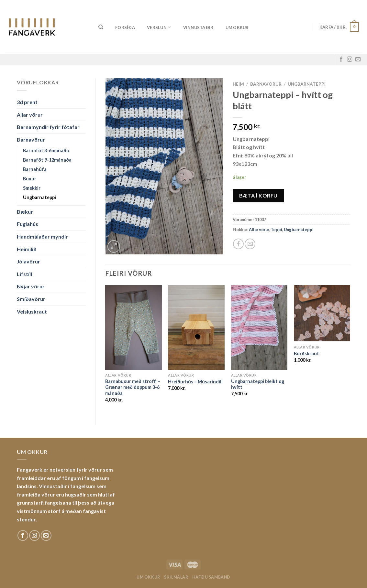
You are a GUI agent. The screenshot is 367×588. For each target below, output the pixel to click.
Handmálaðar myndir (42, 236)
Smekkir (32, 188)
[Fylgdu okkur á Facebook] (341, 59)
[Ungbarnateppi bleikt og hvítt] (259, 327)
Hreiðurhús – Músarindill (195, 382)
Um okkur (237, 27)
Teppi (276, 230)
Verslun (159, 27)
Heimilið (27, 249)
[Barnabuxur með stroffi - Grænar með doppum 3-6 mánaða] (133, 327)
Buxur (30, 179)
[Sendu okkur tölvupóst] (358, 59)
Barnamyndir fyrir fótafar (48, 127)
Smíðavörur (31, 299)
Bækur (25, 212)
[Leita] (101, 27)
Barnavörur (31, 139)
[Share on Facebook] (238, 244)
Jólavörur (28, 261)
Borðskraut (306, 353)
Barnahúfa (35, 169)
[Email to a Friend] (250, 244)
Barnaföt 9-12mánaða (47, 160)
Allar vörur (30, 115)
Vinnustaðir (198, 27)
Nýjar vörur (31, 286)
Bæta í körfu (258, 195)
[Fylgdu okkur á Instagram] (350, 59)
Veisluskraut (32, 311)
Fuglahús (28, 224)
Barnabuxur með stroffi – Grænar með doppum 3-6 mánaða (133, 387)
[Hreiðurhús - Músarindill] (196, 327)
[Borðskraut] (322, 313)
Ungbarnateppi (39, 197)
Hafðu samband (211, 577)
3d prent (27, 102)
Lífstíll (24, 274)
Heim (238, 84)
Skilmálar (176, 577)
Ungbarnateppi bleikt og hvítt (258, 384)
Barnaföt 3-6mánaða (46, 150)
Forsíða (125, 27)
